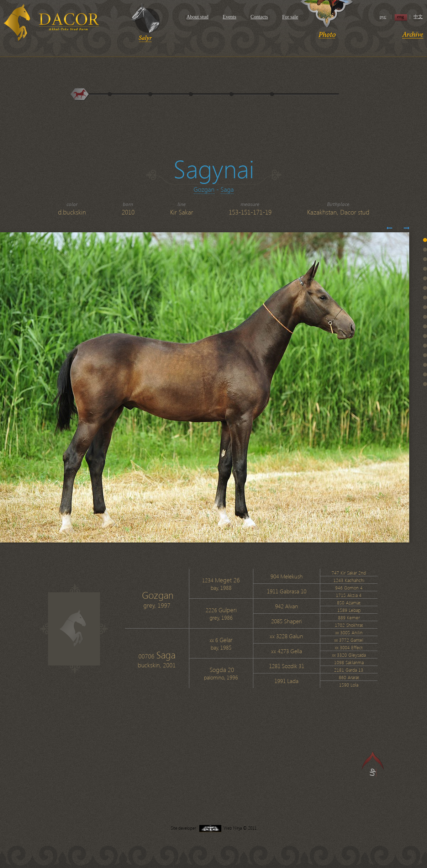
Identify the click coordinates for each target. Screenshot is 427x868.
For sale (290, 17)
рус (383, 17)
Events (230, 17)
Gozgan (204, 189)
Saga (227, 189)
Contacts (259, 17)
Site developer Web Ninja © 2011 (214, 828)
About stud (197, 17)
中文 (418, 17)
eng (400, 17)
